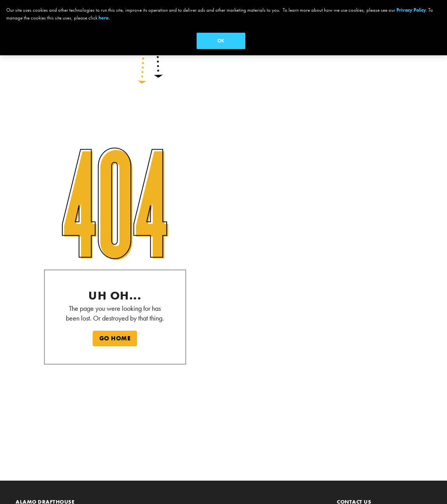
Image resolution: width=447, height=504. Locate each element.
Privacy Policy (411, 10)
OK (221, 41)
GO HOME (115, 338)
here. (104, 18)
